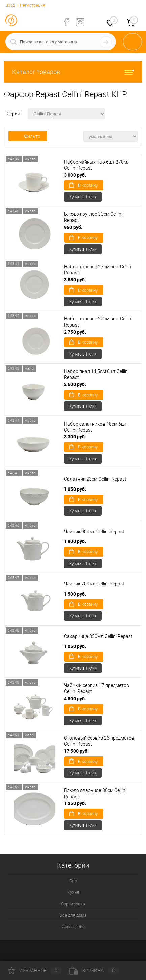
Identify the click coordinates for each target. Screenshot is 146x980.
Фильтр (28, 136)
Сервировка (73, 904)
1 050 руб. (75, 489)
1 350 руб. (75, 803)
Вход (10, 5)
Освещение (73, 927)
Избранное (35, 971)
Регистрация (33, 5)
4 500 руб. (75, 698)
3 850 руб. (75, 280)
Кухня (73, 892)
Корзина (94, 971)
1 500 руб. (75, 594)
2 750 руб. (75, 332)
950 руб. (73, 227)
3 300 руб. (75, 436)
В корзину (84, 185)
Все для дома (73, 915)
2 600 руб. (75, 384)
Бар (73, 881)
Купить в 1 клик (83, 197)
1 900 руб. (75, 541)
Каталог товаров (73, 72)
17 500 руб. (76, 751)
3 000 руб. (75, 175)
